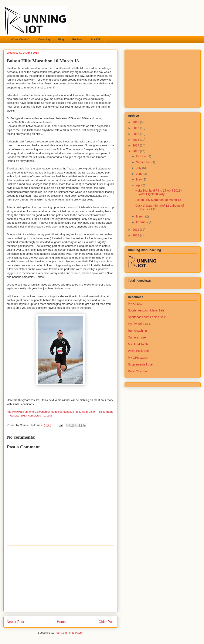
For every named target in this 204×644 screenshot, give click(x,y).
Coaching (44, 39)
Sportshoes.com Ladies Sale (147, 317)
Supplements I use (140, 364)
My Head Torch (138, 344)
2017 (136, 128)
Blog (61, 39)
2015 (136, 140)
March (141, 216)
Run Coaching (137, 331)
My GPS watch (138, 358)
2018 (136, 122)
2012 (136, 230)
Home (61, 622)
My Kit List (135, 304)
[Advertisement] (61, 579)
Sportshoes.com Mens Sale (146, 310)
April (139, 185)
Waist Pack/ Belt (139, 351)
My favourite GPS (140, 324)
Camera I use (137, 337)
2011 (136, 235)
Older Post (106, 622)
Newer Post (15, 622)
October (142, 156)
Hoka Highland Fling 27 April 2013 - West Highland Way (159, 192)
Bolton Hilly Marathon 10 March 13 (158, 200)
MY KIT (96, 39)
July (139, 168)
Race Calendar (138, 371)
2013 (136, 151)
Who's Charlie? (20, 39)
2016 (136, 134)
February (142, 222)
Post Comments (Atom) (69, 633)
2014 (136, 145)
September (144, 162)
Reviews (77, 39)
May (139, 179)
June (140, 174)
